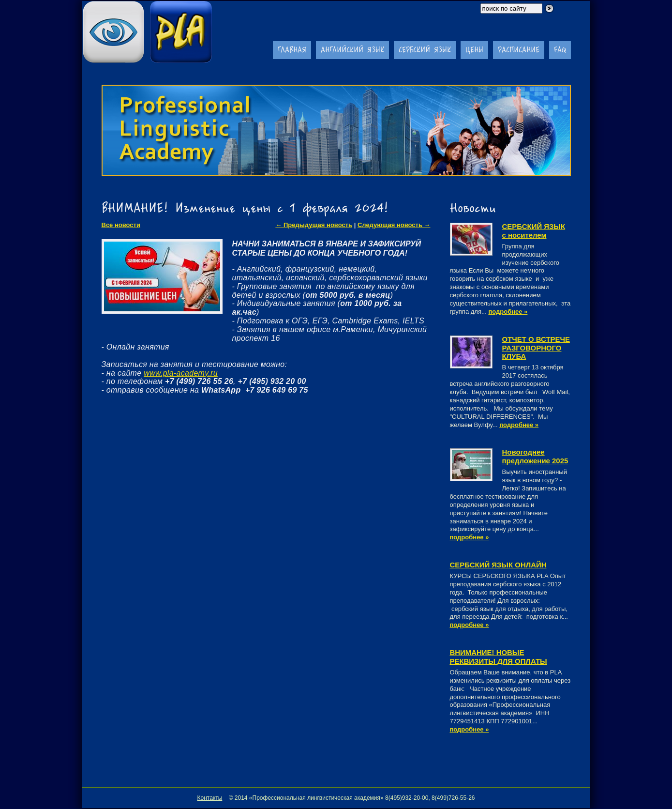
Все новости (121, 225)
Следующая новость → (394, 225)
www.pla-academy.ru (181, 373)
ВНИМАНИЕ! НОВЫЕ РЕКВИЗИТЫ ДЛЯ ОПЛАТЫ (499, 657)
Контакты (209, 798)
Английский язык (352, 50)
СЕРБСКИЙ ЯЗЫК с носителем (534, 231)
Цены (474, 50)
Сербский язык (425, 50)
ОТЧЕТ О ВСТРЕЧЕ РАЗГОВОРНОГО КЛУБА (536, 348)
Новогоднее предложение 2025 (535, 456)
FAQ (560, 50)
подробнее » (508, 312)
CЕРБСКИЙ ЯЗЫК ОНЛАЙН (498, 565)
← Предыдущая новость (314, 225)
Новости (473, 208)
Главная (292, 50)
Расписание (519, 50)
